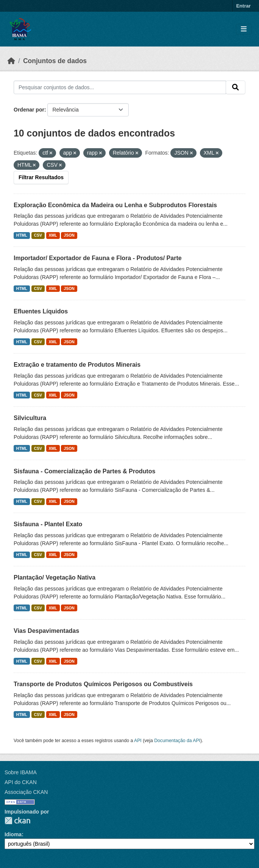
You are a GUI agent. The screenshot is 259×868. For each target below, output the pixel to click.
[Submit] (236, 87)
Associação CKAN (26, 792)
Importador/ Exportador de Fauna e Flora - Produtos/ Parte (98, 258)
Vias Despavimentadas (46, 631)
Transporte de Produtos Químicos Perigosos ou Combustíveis (103, 684)
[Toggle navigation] (244, 29)
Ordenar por (29, 110)
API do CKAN (21, 782)
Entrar (243, 6)
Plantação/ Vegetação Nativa (55, 577)
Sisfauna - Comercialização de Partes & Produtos (84, 471)
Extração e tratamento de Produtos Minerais (77, 365)
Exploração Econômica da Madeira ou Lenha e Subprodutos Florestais (115, 205)
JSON (69, 235)
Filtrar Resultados (41, 177)
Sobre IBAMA (21, 772)
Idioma (13, 834)
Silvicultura (30, 418)
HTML (22, 235)
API (138, 741)
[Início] (11, 61)
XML (53, 235)
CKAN (17, 821)
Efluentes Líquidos (41, 311)
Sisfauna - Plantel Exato (48, 524)
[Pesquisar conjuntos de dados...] (120, 87)
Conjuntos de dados (55, 61)
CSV (38, 235)
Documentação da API (177, 741)
